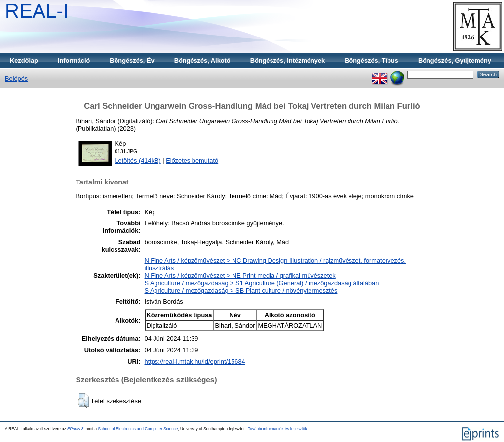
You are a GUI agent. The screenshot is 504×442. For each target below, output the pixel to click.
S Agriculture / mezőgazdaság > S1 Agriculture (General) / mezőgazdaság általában (262, 283)
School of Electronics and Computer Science (138, 429)
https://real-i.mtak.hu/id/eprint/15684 (195, 361)
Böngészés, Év (132, 60)
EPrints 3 (75, 429)
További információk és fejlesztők (277, 429)
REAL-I (37, 11)
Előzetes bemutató (192, 161)
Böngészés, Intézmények (288, 60)
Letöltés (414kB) (138, 161)
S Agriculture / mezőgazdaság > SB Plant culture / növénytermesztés (241, 290)
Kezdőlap (24, 60)
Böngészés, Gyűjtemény (455, 60)
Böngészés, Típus (371, 60)
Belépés (16, 79)
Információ (74, 60)
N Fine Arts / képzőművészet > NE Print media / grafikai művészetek (240, 276)
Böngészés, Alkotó (202, 60)
